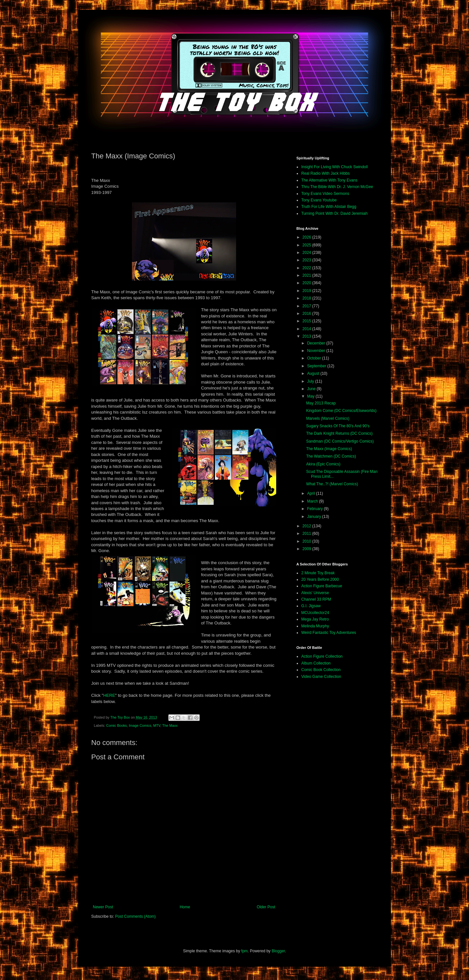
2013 (307, 336)
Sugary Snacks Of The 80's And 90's (338, 426)
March (313, 501)
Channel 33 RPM (316, 599)
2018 (307, 298)
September (317, 366)
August (314, 373)
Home (185, 907)
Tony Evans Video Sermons (325, 194)
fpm (245, 951)
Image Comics (140, 725)
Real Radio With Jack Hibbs (326, 173)
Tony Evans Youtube (319, 200)
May (311, 396)
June (312, 389)
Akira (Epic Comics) (323, 464)
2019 (307, 291)
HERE (109, 695)
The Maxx (170, 725)
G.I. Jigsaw (311, 606)
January (315, 517)
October (315, 358)
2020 (307, 283)
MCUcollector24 (315, 613)
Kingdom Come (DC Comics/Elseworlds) (341, 411)
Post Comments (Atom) (135, 916)
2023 (307, 260)
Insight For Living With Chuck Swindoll (334, 167)
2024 (307, 253)
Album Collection (316, 663)
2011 (307, 534)
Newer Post (103, 907)
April (312, 493)
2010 (307, 541)
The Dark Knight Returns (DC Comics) (339, 433)
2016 (307, 314)
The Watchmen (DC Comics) (331, 456)
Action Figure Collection (322, 656)
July (311, 381)
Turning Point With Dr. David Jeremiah (334, 213)
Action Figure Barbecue (322, 586)
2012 (307, 526)
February (315, 509)
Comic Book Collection (321, 670)
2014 (307, 329)
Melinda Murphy (315, 626)
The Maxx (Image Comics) (329, 449)
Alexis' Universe (315, 593)
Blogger (278, 951)
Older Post (266, 907)
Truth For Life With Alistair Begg (329, 207)
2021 (307, 275)
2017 (307, 306)
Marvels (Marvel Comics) (328, 418)
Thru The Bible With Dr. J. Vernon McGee (337, 187)
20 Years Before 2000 (320, 579)
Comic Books (117, 725)
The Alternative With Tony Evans (329, 180)
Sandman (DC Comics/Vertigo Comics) (340, 441)
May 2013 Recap (321, 403)
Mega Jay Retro (315, 619)
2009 (307, 549)
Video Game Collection (321, 677)
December (317, 343)
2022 (307, 268)
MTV (157, 725)
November (317, 351)
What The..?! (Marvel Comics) (332, 484)
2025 (307, 245)
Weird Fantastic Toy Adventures (329, 633)
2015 (307, 321)
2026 (307, 237)
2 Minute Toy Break (318, 573)
